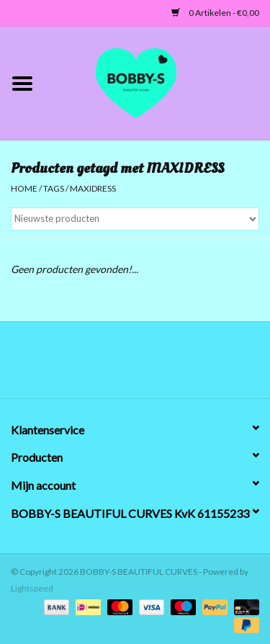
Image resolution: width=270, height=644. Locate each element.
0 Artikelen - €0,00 (215, 13)
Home (24, 188)
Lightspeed (32, 588)
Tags (54, 188)
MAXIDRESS (93, 188)
